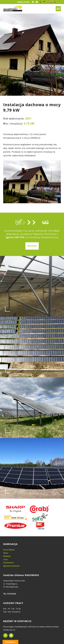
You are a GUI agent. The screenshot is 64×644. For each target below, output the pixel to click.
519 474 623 (12, 594)
